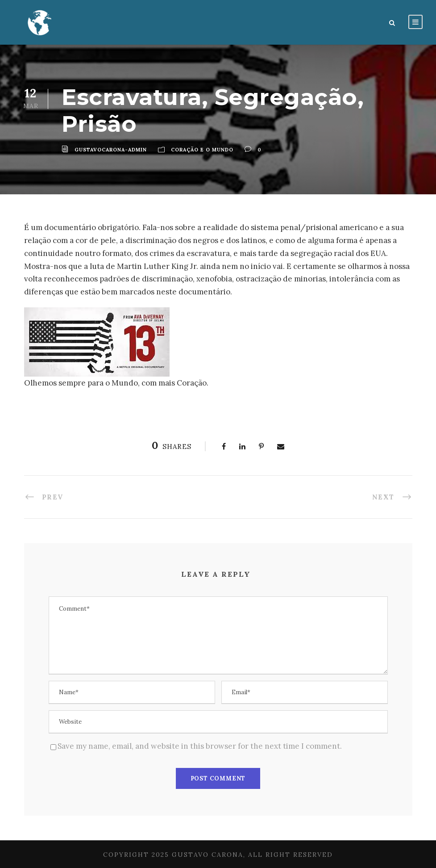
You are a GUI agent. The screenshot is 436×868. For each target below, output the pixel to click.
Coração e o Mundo (202, 150)
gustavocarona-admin (111, 150)
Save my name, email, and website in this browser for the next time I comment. (200, 746)
